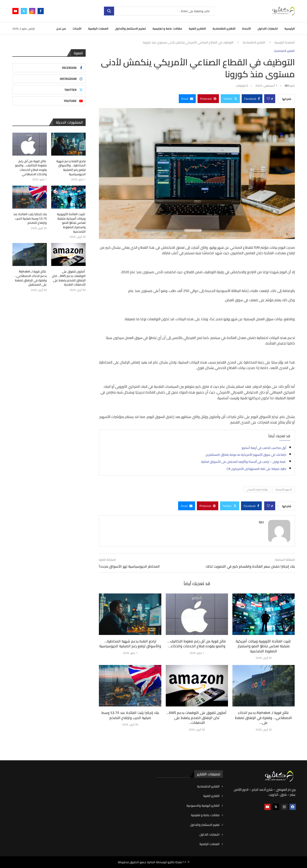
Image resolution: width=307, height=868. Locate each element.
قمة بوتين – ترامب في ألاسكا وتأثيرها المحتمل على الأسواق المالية (244, 462)
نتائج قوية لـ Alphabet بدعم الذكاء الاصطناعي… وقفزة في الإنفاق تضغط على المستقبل (31, 278)
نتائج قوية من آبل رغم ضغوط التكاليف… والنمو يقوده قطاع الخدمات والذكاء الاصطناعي (31, 168)
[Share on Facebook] (252, 99)
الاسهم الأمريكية (284, 490)
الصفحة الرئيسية (285, 43)
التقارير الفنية (197, 28)
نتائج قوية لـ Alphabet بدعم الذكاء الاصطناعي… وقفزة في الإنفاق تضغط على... (264, 718)
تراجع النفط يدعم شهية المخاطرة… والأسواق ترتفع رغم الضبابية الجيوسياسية (130, 644)
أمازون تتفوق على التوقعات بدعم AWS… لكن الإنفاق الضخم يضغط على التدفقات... (197, 718)
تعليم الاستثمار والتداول (130, 28)
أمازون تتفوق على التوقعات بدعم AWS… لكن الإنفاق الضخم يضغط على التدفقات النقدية (69, 278)
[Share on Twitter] (230, 99)
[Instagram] (32, 11)
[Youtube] (15, 11)
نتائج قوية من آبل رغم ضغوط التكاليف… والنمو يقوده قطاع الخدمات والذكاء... (197, 644)
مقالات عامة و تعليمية (167, 28)
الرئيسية (290, 28)
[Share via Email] (187, 99)
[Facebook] (41, 11)
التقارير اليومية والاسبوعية (203, 806)
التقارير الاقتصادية (224, 28)
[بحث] (159, 11)
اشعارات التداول (268, 28)
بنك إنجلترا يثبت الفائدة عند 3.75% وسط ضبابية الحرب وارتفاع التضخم (130, 715)
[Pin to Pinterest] (208, 99)
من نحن (61, 28)
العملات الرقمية (98, 28)
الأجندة (247, 28)
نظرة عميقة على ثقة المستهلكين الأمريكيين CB (256, 469)
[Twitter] (24, 11)
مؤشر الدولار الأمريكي (257, 490)
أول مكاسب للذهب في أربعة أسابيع (264, 448)
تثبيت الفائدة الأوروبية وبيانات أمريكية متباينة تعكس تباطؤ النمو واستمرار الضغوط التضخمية (264, 646)
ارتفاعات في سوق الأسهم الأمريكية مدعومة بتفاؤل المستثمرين (246, 455)
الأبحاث (77, 28)
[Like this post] (268, 99)
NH (287, 86)
